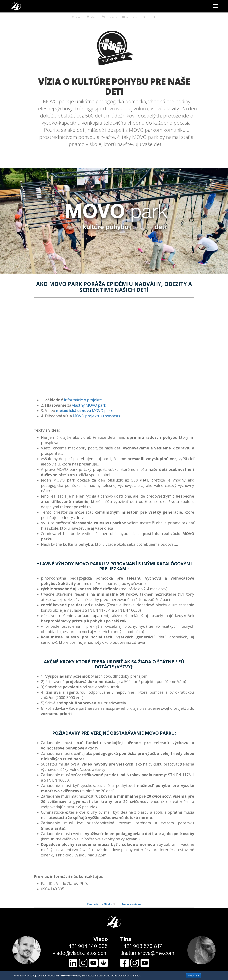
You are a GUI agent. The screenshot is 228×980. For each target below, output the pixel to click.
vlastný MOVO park (89, 405)
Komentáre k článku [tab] (101, 904)
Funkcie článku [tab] (131, 904)
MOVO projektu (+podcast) (96, 416)
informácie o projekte (83, 400)
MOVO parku (85, 411)
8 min (76, 17)
